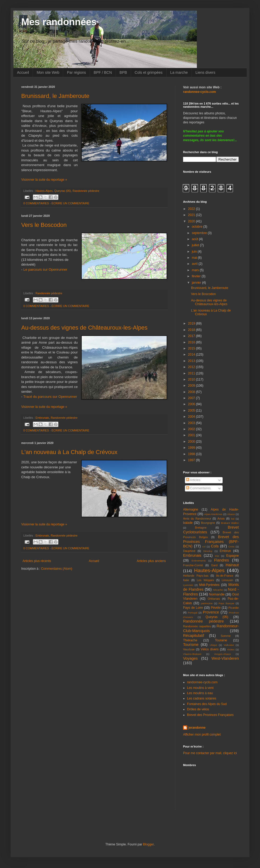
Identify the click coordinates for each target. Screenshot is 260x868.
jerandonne (197, 728)
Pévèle (216, 608)
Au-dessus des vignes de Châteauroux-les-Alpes (84, 328)
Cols (215, 546)
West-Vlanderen (225, 658)
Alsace (231, 514)
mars (196, 270)
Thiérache (190, 640)
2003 (192, 423)
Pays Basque (226, 603)
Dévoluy (208, 551)
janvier (197, 283)
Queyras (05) (62, 191)
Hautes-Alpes (44, 191)
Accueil (23, 72)
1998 (192, 454)
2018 (192, 330)
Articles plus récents (37, 561)
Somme (226, 636)
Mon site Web (48, 72)
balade (188, 523)
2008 (192, 392)
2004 (192, 417)
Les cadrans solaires (202, 698)
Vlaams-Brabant (192, 654)
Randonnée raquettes (197, 626)
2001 (192, 435)
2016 (192, 342)
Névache (218, 590)
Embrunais (42, 418)
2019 (192, 323)
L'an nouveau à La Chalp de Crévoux (69, 452)
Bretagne (201, 528)
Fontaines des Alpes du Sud (207, 704)
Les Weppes (205, 580)
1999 (192, 448)
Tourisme (191, 645)
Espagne (233, 556)
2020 (192, 221)
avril (195, 264)
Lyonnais (188, 585)
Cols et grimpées (149, 72)
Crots (231, 547)
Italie (186, 580)
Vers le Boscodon (44, 225)
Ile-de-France (225, 576)
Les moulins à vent (200, 688)
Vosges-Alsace (222, 654)
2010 (192, 379)
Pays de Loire (193, 608)
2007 (192, 398)
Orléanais (214, 599)
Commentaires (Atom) (57, 569)
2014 (192, 355)
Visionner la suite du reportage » (44, 180)
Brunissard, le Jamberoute (55, 96)
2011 (192, 373)
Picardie (234, 608)
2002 (192, 429)
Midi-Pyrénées (209, 585)
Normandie (217, 594)
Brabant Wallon (230, 523)
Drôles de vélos (198, 709)
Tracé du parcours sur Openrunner (50, 397)
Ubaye (213, 645)
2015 (192, 348)
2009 (192, 386)
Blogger (148, 844)
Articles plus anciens (151, 561)
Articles (193, 480)
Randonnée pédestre (86, 191)
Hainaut (232, 565)
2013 (192, 361)
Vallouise (229, 645)
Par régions (76, 72)
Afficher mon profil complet (202, 735)
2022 (192, 209)
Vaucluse (189, 649)
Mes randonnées (59, 22)
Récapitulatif (194, 636)
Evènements (199, 561)
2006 (192, 404)
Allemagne (191, 509)
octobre (198, 227)
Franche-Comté (193, 565)
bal (233, 519)
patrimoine (207, 603)
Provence (211, 612)
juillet (196, 245)
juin (195, 252)
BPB (123, 72)
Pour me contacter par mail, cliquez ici (210, 753)
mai (195, 258)
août (195, 239)
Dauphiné (189, 551)
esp (217, 556)
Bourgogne (208, 523)
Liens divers (205, 72)
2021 (192, 215)
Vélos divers (210, 649)
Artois (221, 519)
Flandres (222, 560)
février (197, 276)
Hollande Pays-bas (196, 576)
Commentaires (198, 488)
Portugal (193, 613)
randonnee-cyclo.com (202, 682)
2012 (192, 367)
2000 (192, 442)
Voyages (190, 658)
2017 (192, 336)
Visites (231, 649)
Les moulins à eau (200, 693)
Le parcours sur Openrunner (45, 269)
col (204, 547)
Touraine (221, 640)
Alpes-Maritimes (213, 514)
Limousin (228, 580)
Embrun (225, 551)
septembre (200, 233)
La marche (179, 72)
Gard (214, 565)
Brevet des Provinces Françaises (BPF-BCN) (211, 542)
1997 (192, 460)
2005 (192, 411)
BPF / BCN (103, 72)
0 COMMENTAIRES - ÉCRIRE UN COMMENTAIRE (56, 203)
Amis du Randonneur (197, 519)
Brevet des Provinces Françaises (210, 715)
